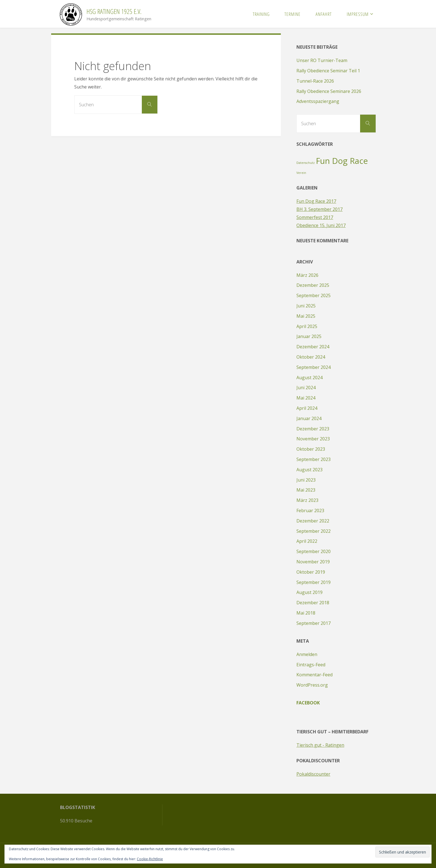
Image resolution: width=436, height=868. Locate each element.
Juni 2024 (306, 388)
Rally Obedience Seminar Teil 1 (328, 71)
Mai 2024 (306, 398)
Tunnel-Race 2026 (315, 81)
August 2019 (309, 592)
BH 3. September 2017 (319, 209)
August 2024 (309, 378)
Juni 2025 (306, 306)
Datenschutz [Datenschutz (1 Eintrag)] (306, 163)
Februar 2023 (310, 511)
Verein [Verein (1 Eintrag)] (301, 173)
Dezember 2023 (313, 429)
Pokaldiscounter (313, 774)
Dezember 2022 (313, 521)
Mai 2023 (306, 490)
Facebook (308, 703)
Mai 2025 (306, 316)
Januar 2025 (309, 336)
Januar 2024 (309, 418)
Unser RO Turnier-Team (322, 60)
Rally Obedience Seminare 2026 (329, 91)
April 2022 (307, 541)
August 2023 (309, 470)
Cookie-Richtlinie (150, 859)
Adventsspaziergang (318, 101)
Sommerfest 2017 (315, 217)
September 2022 (314, 531)
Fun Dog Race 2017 (316, 201)
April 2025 (307, 326)
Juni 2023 (306, 480)
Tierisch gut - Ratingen (320, 745)
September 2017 (314, 623)
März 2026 (307, 275)
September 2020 (314, 551)
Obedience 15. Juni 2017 (321, 225)
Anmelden (307, 654)
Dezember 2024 (313, 347)
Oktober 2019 (311, 572)
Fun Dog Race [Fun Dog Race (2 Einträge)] (342, 161)
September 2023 (314, 459)
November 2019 (313, 562)
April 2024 (307, 408)
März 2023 (307, 500)
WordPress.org (312, 685)
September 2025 (314, 295)
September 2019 (314, 582)
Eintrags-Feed (311, 665)
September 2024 (314, 367)
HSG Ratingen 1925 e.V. (114, 11)
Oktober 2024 (311, 357)
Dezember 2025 (313, 285)
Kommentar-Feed (314, 675)
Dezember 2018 (313, 603)
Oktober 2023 (311, 449)
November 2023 (313, 439)
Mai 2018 (306, 613)
